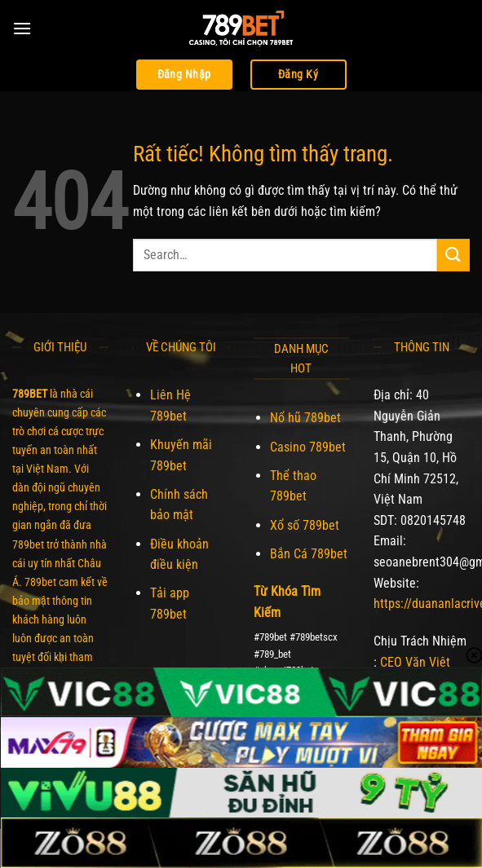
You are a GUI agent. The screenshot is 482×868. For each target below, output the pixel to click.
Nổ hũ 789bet (305, 418)
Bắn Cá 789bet (309, 554)
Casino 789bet (308, 447)
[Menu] (22, 28)
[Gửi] (453, 255)
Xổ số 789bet (305, 525)
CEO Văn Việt (415, 662)
